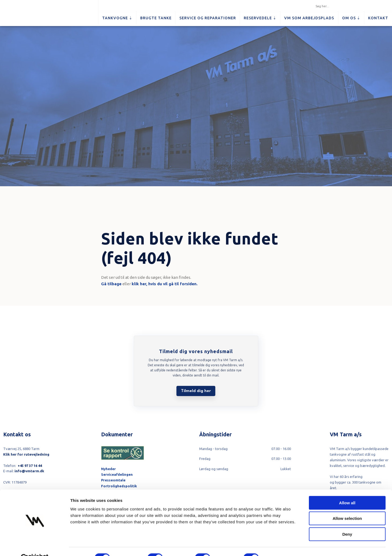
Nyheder (108, 469)
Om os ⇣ (351, 18)
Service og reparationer (208, 18)
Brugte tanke (156, 18)
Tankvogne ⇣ (117, 18)
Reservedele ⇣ (260, 18)
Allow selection (347, 506)
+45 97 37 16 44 (30, 466)
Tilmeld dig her (196, 391)
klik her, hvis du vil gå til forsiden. (165, 284)
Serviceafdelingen (117, 474)
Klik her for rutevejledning (26, 454)
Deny (347, 522)
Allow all (347, 490)
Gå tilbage (111, 284)
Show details (281, 545)
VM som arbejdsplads (309, 18)
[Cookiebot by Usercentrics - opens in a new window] (35, 546)
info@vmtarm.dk (29, 471)
